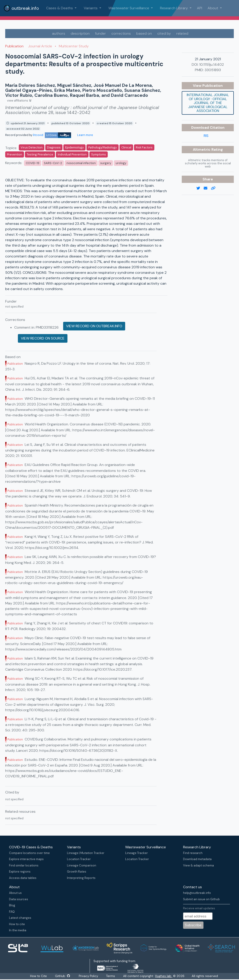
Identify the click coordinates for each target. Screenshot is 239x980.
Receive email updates (199, 908)
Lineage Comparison (82, 865)
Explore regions (20, 872)
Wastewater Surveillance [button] (129, 8)
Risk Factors (144, 147)
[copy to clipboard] (215, 188)
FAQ (12, 912)
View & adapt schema (198, 865)
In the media (18, 930)
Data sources (19, 899)
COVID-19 (33, 163)
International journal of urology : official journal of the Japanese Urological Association (208, 103)
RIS (206, 136)
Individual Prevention (72, 154)
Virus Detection (32, 147)
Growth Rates (77, 872)
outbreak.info (21, 8)
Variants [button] (91, 8)
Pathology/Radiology (103, 147)
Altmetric (202, 149)
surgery (106, 163)
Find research (193, 853)
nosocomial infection (81, 163)
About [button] (213, 8)
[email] (207, 188)
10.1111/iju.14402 (212, 64)
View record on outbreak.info (94, 326)
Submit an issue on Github (201, 899)
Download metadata (197, 859)
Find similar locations (24, 865)
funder (100, 33)
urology (121, 163)
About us (15, 893)
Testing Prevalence (40, 154)
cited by (164, 33)
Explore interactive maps (26, 859)
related (182, 33)
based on (144, 33)
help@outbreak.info (197, 893)
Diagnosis (54, 147)
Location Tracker (79, 859)
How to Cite (38, 976)
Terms (111, 976)
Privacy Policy (89, 976)
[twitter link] (200, 188)
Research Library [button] (174, 8)
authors (59, 33)
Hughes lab (164, 976)
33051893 (213, 70)
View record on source (43, 338)
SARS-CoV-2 (53, 163)
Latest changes (20, 918)
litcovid (52, 135)
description (80, 33)
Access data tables (23, 878)
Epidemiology (74, 147)
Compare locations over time (29, 853)
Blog (12, 905)
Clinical (126, 147)
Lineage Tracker (136, 853)
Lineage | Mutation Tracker (86, 853)
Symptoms (99, 154)
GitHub (62, 976)
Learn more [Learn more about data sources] (85, 135)
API (200, 8)
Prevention (15, 154)
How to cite (17, 924)
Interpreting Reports (81, 878)
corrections (121, 33)
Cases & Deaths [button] (60, 8)
